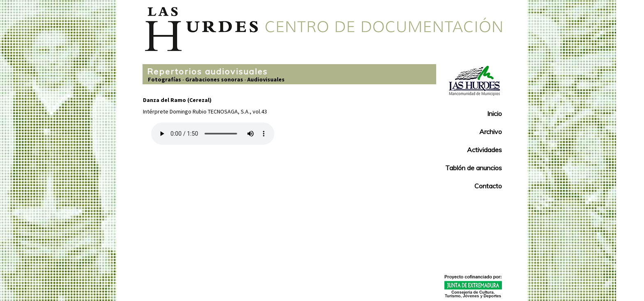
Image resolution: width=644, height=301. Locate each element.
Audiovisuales (266, 79)
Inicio (494, 113)
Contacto (488, 186)
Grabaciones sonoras (214, 79)
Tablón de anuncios (474, 168)
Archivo (491, 132)
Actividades (484, 150)
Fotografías (164, 79)
